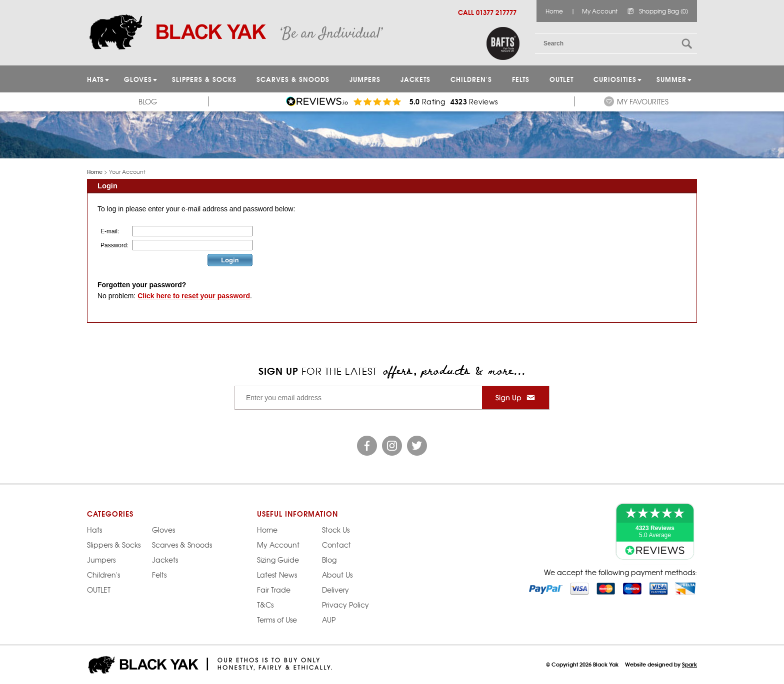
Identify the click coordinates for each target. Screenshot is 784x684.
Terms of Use (277, 620)
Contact (336, 545)
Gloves (163, 530)
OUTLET (561, 79)
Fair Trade (274, 590)
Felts (521, 79)
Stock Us (336, 530)
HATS (95, 79)
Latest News (277, 575)
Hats (94, 530)
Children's (471, 79)
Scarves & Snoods (293, 79)
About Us (337, 575)
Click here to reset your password (194, 296)
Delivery (335, 590)
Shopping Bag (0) (663, 11)
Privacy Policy (345, 605)
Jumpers (101, 560)
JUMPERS (365, 79)
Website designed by (661, 664)
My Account (600, 11)
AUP (329, 620)
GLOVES (138, 79)
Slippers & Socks (204, 79)
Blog (148, 101)
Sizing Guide (278, 560)
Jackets (415, 79)
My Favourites (643, 101)
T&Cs (265, 605)
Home (554, 11)
